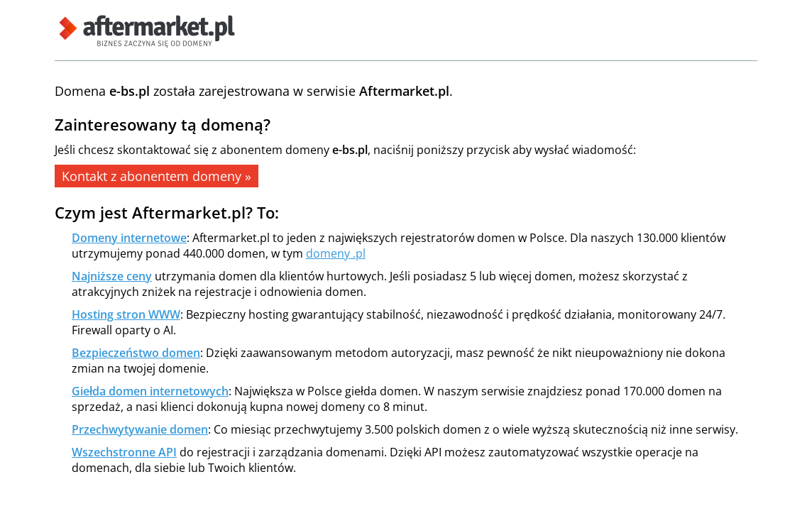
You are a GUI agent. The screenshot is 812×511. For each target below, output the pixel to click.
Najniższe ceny (112, 276)
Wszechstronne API (124, 452)
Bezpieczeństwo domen (136, 353)
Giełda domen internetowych (150, 391)
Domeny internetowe (129, 238)
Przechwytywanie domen (140, 429)
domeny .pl (336, 253)
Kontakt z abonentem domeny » (157, 176)
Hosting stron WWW (126, 314)
